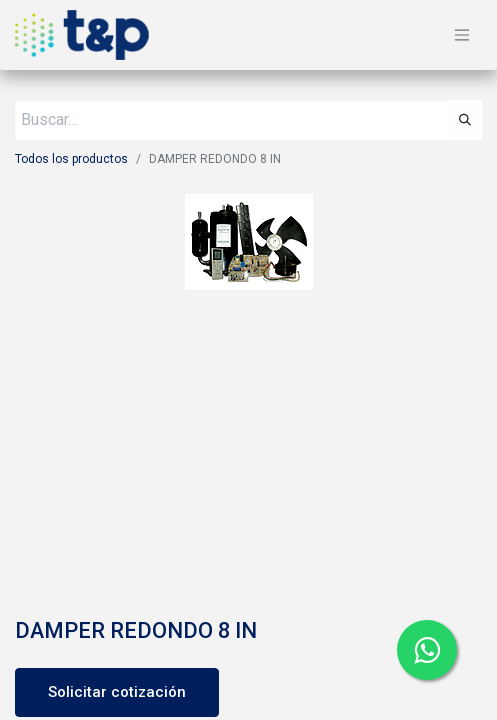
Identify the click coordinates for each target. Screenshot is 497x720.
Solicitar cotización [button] (117, 692)
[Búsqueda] (465, 120)
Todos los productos (71, 159)
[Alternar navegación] (462, 35)
